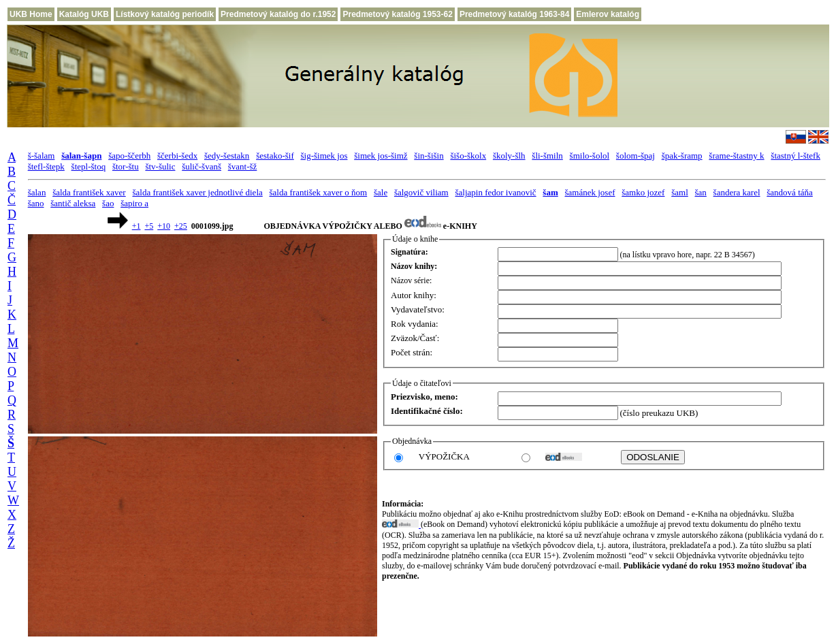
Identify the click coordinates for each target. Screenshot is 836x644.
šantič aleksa (73, 203)
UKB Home (31, 14)
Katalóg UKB (84, 14)
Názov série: (411, 280)
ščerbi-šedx (177, 156)
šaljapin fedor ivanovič (495, 192)
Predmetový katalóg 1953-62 (397, 14)
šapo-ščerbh (129, 156)
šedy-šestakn (227, 156)
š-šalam (42, 156)
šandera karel (737, 192)
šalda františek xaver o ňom (319, 192)
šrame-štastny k (736, 156)
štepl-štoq (89, 166)
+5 (149, 226)
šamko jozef (643, 192)
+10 (164, 226)
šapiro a (134, 203)
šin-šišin (429, 156)
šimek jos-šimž (381, 156)
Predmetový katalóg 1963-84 (514, 14)
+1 (136, 226)
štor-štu (126, 166)
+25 (181, 226)
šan (701, 192)
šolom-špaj (636, 156)
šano (36, 203)
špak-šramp (682, 156)
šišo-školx (468, 156)
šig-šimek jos (324, 156)
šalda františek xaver (89, 192)
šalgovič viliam (421, 192)
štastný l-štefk (795, 156)
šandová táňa (790, 192)
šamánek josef (590, 192)
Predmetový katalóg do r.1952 (278, 14)
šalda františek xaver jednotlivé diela (197, 192)
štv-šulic (160, 166)
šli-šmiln (547, 156)
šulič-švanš (202, 166)
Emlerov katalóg (608, 14)
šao (108, 203)
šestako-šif (275, 156)
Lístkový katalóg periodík (165, 14)
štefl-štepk (46, 166)
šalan (37, 192)
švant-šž (243, 166)
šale (381, 192)
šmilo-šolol (590, 156)
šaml (680, 192)
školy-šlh (509, 156)
